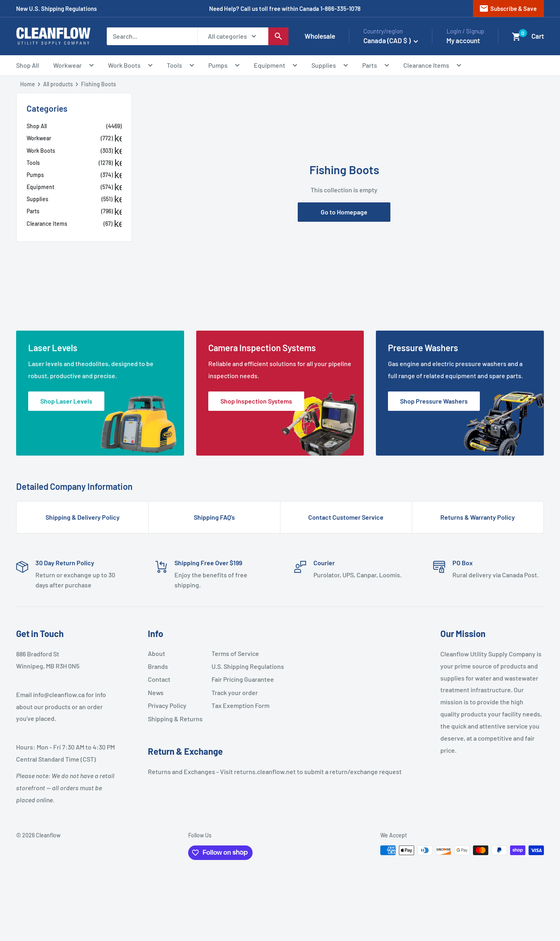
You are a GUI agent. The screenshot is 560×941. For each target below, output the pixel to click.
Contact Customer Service (346, 517)
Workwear (74, 66)
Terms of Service (235, 653)
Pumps (224, 66)
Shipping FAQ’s (214, 517)
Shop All (28, 65)
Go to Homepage (344, 212)
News (156, 692)
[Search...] (152, 36)
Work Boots (130, 66)
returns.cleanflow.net (265, 771)
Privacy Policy (167, 705)
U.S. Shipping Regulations (240, 666)
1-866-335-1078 (340, 8)
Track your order (235, 692)
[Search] (278, 36)
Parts (376, 66)
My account (463, 40)
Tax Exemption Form (240, 705)
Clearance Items (432, 66)
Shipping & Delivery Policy (83, 517)
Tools (180, 66)
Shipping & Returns (175, 719)
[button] (516, 37)
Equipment (276, 66)
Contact (159, 679)
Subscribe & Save (508, 8)
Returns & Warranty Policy (478, 517)
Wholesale (320, 36)
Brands (158, 666)
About (157, 653)
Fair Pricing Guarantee (240, 679)
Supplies (330, 66)
